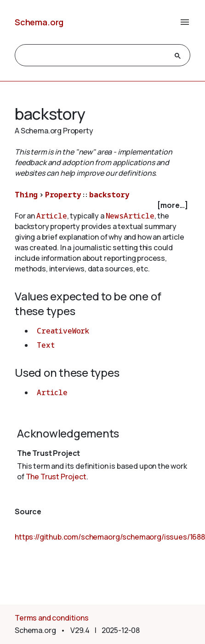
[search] (94, 56)
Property (63, 195)
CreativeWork (63, 331)
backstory (109, 195)
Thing (26, 195)
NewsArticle (130, 216)
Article (52, 216)
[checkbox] (102, 205)
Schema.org (39, 22)
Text (46, 345)
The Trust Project (56, 477)
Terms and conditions (52, 618)
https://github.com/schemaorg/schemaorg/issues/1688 (110, 537)
